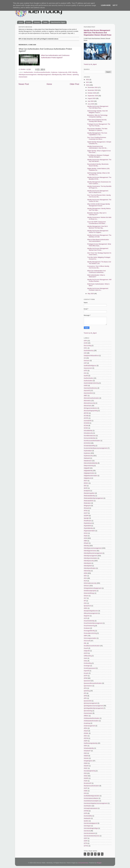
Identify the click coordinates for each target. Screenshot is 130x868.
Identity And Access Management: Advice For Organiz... (98, 231)
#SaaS (86, 731)
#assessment (88, 368)
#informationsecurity (90, 583)
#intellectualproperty (90, 591)
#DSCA (86, 483)
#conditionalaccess (90, 436)
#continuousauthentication (42, 72)
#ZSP (86, 841)
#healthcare (88, 521)
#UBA (86, 791)
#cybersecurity (63, 72)
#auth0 (86, 376)
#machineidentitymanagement (93, 623)
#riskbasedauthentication (92, 718)
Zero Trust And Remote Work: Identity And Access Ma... (99, 196)
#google (86, 518)
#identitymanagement (44, 75)
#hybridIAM (87, 526)
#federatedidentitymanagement (94, 498)
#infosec (69, 75)
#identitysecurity (57, 75)
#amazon (87, 361)
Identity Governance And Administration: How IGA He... (97, 147)
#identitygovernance (90, 551)
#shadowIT (87, 751)
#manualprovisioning (90, 633)
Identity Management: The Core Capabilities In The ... (97, 134)
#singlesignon (88, 761)
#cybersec (54, 72)
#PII (85, 693)
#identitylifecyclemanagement (93, 553)
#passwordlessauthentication (93, 683)
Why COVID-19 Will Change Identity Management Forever (99, 205)
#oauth (86, 648)
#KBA (86, 608)
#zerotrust (87, 831)
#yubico (86, 821)
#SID (85, 753)
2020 (88, 85)
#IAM (70, 72)
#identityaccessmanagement (28, 75)
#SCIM (86, 738)
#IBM (85, 541)
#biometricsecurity (89, 403)
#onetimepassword (90, 668)
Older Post (74, 84)
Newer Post (24, 84)
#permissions (88, 686)
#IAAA (86, 533)
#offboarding (88, 656)
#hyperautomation (89, 531)
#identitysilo (88, 563)
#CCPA (86, 418)
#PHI (85, 688)
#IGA (85, 578)
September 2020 (93, 96)
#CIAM (86, 426)
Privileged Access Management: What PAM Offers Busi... (99, 245)
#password (87, 681)
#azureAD (87, 391)
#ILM (85, 581)
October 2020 (92, 93)
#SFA (86, 746)
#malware (87, 628)
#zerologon (87, 826)
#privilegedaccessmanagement (94, 706)
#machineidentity (89, 621)
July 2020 (91, 101)
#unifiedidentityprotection (92, 796)
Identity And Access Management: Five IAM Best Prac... (98, 107)
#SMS (86, 763)
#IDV (85, 576)
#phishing (76, 75)
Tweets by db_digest (90, 64)
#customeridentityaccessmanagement (96, 448)
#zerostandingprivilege (91, 828)
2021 (88, 82)
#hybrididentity (88, 528)
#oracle (86, 673)
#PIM (85, 696)
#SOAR (86, 766)
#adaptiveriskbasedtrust (91, 356)
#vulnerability (88, 816)
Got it (115, 5)
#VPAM (86, 811)
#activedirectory (89, 351)
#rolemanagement (89, 726)
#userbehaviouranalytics (91, 801)
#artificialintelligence (90, 366)
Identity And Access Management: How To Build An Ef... (98, 192)
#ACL (86, 348)
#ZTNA (86, 846)
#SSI (85, 773)
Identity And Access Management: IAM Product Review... (99, 280)
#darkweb (87, 458)
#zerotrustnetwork (89, 833)
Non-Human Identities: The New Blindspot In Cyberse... (97, 129)
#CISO (86, 428)
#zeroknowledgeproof (91, 823)
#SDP (86, 741)
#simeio (86, 758)
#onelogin (87, 666)
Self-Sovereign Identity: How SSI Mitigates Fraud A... (97, 112)
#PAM (86, 678)
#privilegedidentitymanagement (94, 708)
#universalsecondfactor (91, 798)
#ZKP (86, 838)
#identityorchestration (90, 558)
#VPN (86, 813)
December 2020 (93, 87)
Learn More (106, 5)
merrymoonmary (83, 863)
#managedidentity (89, 631)
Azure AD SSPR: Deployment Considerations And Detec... (97, 223)
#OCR (86, 653)
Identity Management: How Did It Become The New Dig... (97, 227)
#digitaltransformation (91, 476)
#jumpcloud (87, 606)
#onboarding (88, 663)
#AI (85, 358)
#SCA (86, 736)
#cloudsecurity (88, 433)
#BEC (86, 396)
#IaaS (86, 536)
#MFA (86, 636)
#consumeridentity (90, 438)
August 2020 (92, 98)
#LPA (85, 618)
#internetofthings (89, 593)
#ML (85, 643)
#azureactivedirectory (90, 388)
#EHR (86, 488)
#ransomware (23, 77)
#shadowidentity (89, 748)
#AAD (86, 343)
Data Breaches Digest (58, 22)
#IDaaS (86, 543)
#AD (85, 353)
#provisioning (88, 711)
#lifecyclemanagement (91, 613)
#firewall (86, 508)
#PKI (85, 698)
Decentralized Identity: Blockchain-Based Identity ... (98, 165)
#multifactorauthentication (92, 646)
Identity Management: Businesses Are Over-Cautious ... (99, 183)
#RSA (86, 728)
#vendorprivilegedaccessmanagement (96, 803)
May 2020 (91, 294)
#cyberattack (88, 451)
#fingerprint (87, 506)
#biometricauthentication (91, 398)
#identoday (87, 571)
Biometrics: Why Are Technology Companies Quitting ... (97, 116)
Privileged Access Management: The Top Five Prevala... (99, 125)
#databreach (88, 461)
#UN (85, 793)
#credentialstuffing (89, 446)
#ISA (85, 603)
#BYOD (86, 413)
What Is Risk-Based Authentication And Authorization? (98, 240)
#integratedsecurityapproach (93, 588)
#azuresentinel (88, 393)
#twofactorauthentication (91, 786)
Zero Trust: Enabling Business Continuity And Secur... (97, 138)
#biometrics (87, 401)
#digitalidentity (88, 471)
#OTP (86, 676)
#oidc (85, 658)
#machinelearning (89, 626)
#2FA (85, 341)
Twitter (45, 22)
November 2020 (93, 90)
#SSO (86, 776)
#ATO (86, 371)
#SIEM (86, 756)
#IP (85, 601)
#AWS (86, 386)
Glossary (37, 22)
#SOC (86, 768)
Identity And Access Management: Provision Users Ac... (98, 289)
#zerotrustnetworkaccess (92, 836)
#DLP (86, 481)
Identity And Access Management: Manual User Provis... (98, 249)
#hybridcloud (88, 523)
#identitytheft (88, 566)
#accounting (88, 345)
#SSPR (86, 778)
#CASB (86, 416)
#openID (86, 671)
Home (21, 22)
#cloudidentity (88, 431)
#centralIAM (88, 421)
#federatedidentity (89, 496)
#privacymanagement (91, 703)
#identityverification (90, 568)
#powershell (88, 701)
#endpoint (87, 491)
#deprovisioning (89, 466)
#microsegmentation (90, 638)
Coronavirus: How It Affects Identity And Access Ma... (98, 267)
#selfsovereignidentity (91, 743)
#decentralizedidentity (91, 463)
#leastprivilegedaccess (91, 611)
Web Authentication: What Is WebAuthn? (96, 276)
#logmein (87, 616)
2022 (88, 80)
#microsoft (87, 641)
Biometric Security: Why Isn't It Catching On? (97, 214)
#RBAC (86, 716)
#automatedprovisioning (91, 383)
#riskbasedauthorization (91, 721)
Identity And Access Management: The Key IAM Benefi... (99, 160)
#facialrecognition (89, 493)
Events (28, 22)
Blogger (99, 863)
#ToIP (86, 781)
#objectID (87, 651)
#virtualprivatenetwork (91, 808)
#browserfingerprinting (91, 411)
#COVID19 (87, 443)
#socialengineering (90, 771)
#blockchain (88, 406)
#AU (85, 373)
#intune (86, 596)
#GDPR (86, 516)
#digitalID (87, 468)
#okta (86, 661)
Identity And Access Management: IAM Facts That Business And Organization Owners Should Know (98, 33)
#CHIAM (86, 423)
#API (85, 363)
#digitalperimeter (89, 473)
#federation (87, 503)
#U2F (86, 788)
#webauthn (87, 818)
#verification (88, 806)
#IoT (85, 598)
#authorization (88, 381)
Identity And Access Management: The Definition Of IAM (99, 236)
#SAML (86, 733)
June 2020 (91, 104)
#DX (85, 486)
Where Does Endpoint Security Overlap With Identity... (97, 121)
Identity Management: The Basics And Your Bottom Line (99, 263)
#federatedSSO (89, 501)
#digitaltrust (87, 478)
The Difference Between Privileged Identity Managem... (98, 156)
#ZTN (86, 843)
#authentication (28, 72)
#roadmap (87, 723)
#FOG (86, 511)
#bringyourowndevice (90, 408)
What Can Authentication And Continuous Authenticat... (96, 272)
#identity (75, 72)
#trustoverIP (88, 783)
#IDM (64, 75)
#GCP (86, 513)
